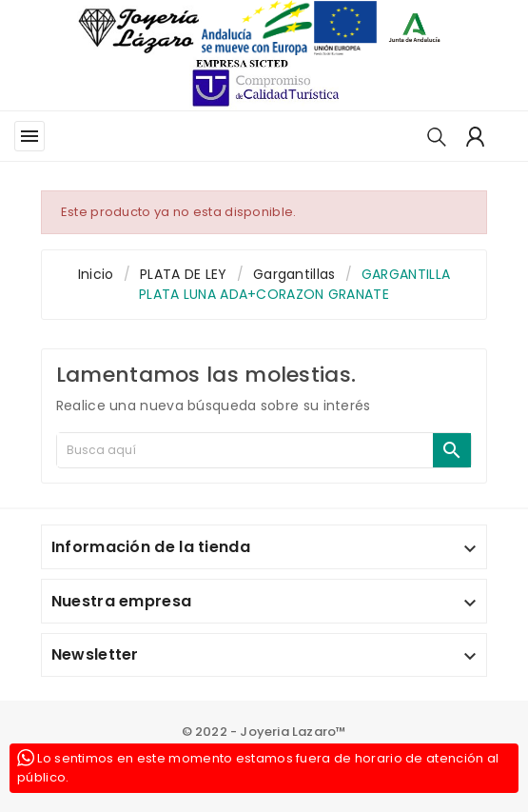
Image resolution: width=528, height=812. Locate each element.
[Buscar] (245, 450)
